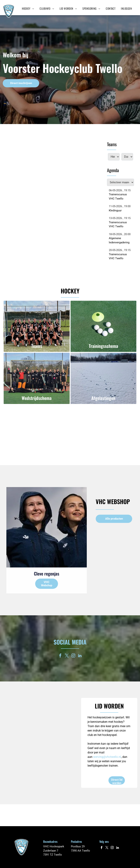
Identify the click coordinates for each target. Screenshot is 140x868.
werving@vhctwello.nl (107, 757)
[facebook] (60, 656)
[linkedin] (80, 656)
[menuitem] (28, 8)
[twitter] (67, 656)
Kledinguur (115, 210)
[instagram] (73, 656)
